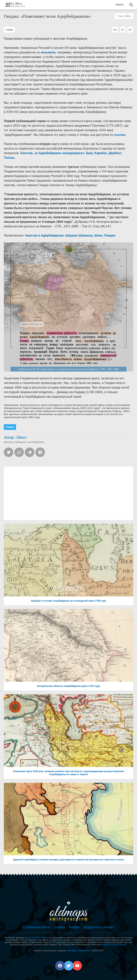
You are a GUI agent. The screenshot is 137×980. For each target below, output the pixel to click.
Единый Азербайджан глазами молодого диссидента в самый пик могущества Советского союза (69, 860)
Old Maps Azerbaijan (78, 951)
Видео (74, 927)
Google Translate (119, 945)
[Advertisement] (68, 493)
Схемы (60, 927)
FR (123, 30)
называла (48, 52)
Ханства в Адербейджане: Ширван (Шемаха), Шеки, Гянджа (70, 235)
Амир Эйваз (15, 437)
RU (130, 30)
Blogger (105, 945)
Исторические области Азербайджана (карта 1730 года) (68, 686)
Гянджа (10, 427)
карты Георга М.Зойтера (37, 938)
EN (115, 30)
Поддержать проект (99, 927)
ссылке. (120, 135)
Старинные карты (36, 927)
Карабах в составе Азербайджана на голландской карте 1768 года (69, 601)
